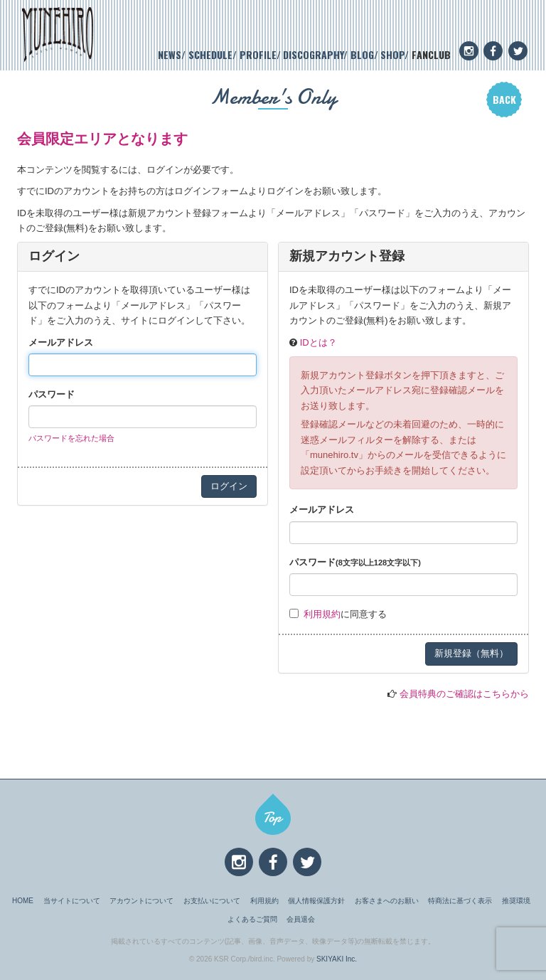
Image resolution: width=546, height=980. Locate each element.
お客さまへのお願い (387, 901)
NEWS (170, 54)
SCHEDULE (210, 54)
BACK (504, 99)
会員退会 (301, 919)
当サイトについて (72, 901)
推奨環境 (516, 901)
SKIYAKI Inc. (337, 959)
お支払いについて (212, 901)
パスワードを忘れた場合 (71, 438)
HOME (23, 901)
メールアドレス (61, 342)
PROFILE (258, 54)
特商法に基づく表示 (460, 901)
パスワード (52, 394)
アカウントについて (141, 901)
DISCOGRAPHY (313, 54)
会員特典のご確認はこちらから (464, 694)
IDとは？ (318, 342)
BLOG (362, 54)
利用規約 (322, 614)
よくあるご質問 (252, 919)
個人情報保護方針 (316, 901)
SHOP (392, 54)
